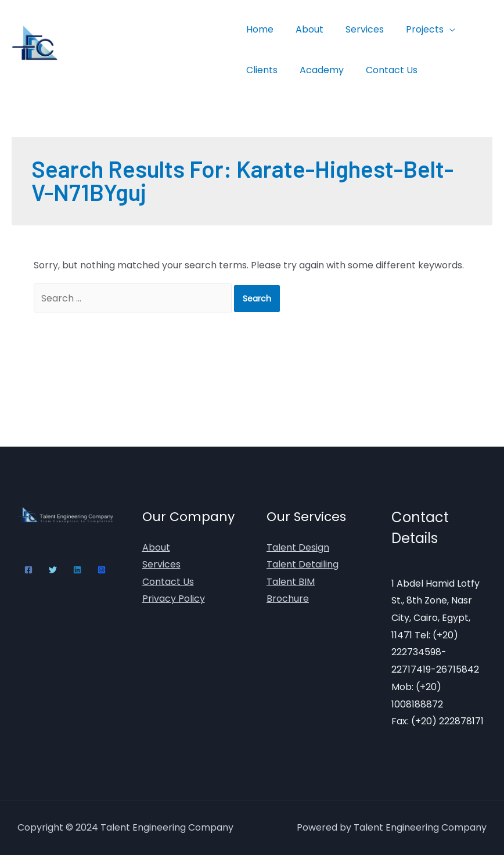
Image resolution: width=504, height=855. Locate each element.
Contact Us (383, 70)
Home (258, 29)
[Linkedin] (77, 570)
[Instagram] (102, 570)
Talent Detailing (303, 565)
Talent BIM (291, 582)
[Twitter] (53, 570)
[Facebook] (28, 570)
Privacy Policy (174, 599)
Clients (260, 70)
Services (356, 29)
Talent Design (298, 547)
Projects (413, 29)
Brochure (288, 599)
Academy (316, 70)
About (304, 29)
